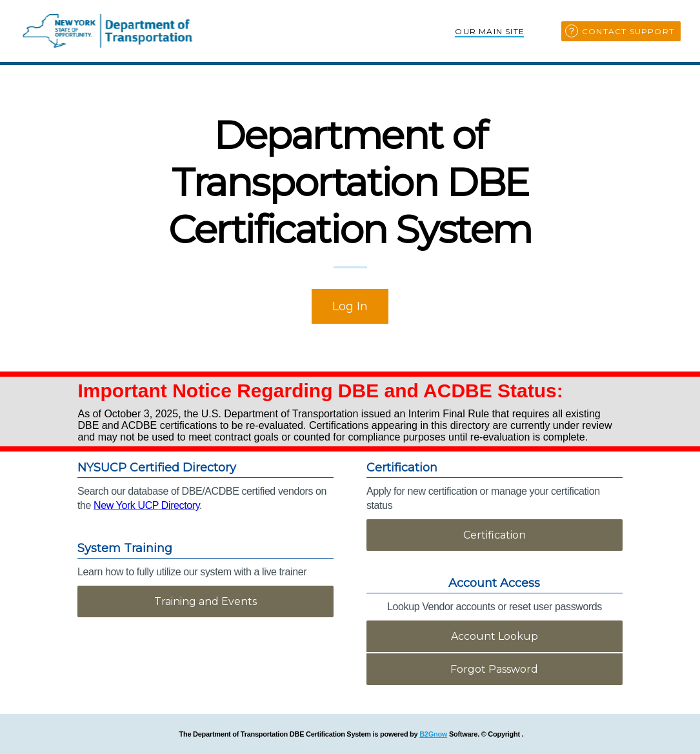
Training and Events (205, 601)
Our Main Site (490, 31)
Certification (495, 535)
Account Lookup (495, 636)
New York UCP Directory (146, 505)
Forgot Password (494, 669)
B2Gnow (433, 734)
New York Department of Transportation (108, 31)
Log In (350, 306)
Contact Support (628, 31)
